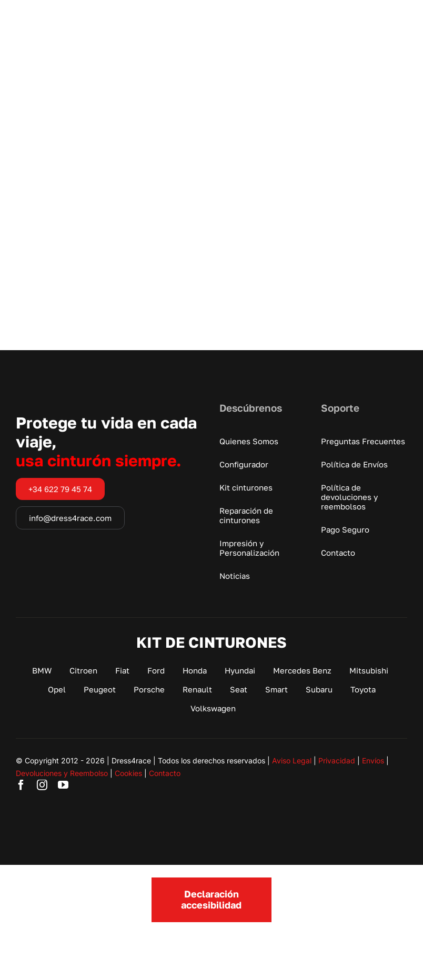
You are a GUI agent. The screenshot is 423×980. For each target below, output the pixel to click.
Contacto (165, 773)
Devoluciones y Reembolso (62, 773)
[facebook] (21, 785)
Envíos (373, 760)
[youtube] (63, 785)
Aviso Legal (292, 760)
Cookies (128, 773)
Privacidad (337, 760)
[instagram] (42, 785)
